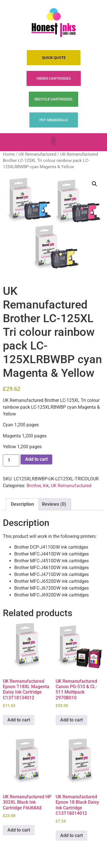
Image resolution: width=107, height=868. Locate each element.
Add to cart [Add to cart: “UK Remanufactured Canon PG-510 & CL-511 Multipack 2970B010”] (71, 720)
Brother (34, 486)
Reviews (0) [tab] (54, 504)
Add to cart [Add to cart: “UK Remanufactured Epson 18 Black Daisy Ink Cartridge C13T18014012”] (71, 835)
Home (9, 154)
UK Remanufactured (37, 154)
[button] (53, 141)
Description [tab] (22, 504)
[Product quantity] (11, 460)
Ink (46, 486)
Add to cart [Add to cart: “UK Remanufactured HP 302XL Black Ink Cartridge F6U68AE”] (19, 830)
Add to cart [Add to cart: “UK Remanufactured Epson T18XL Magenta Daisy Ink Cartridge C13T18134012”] (19, 720)
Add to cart (36, 459)
